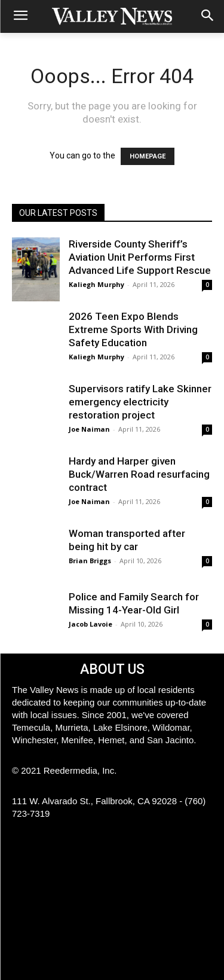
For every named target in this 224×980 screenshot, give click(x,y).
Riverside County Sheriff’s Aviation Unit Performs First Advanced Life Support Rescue (140, 257)
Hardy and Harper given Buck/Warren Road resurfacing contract (139, 474)
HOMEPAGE (148, 156)
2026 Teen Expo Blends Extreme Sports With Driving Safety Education (133, 329)
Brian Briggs (90, 561)
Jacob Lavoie (90, 624)
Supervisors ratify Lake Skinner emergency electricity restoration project (140, 402)
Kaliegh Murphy (96, 284)
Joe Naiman (89, 429)
